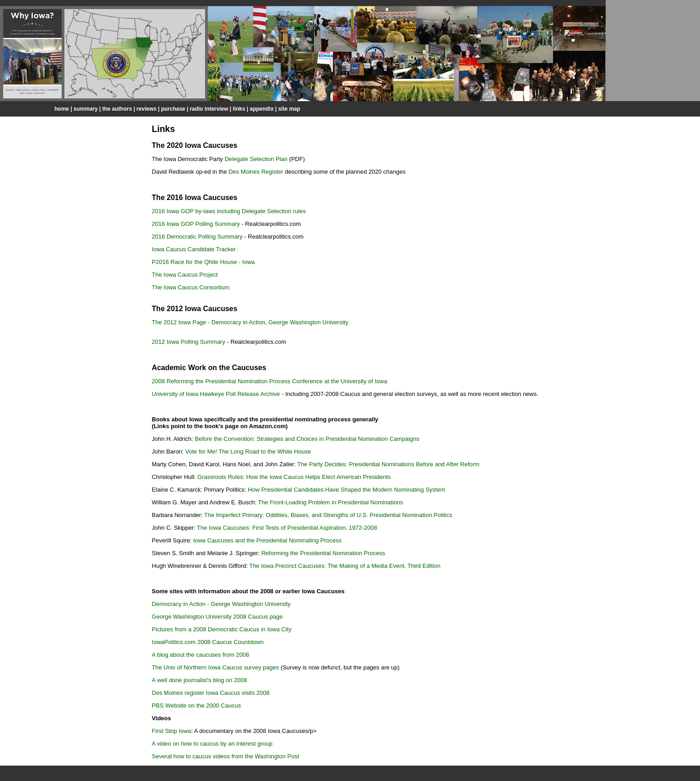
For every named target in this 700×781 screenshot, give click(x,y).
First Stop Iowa (172, 731)
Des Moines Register (256, 172)
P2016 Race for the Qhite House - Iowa (203, 262)
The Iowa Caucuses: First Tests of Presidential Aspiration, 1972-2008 (287, 528)
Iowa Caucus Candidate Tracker (194, 249)
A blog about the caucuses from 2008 (201, 655)
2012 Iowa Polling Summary (189, 342)
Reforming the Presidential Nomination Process (323, 553)
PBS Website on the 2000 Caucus (196, 705)
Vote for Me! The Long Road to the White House (248, 452)
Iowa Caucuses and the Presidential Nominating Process (267, 540)
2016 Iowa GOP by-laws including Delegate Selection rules (229, 211)
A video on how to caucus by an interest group (212, 744)
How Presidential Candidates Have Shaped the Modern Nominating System (346, 490)
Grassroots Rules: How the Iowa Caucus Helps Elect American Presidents (294, 477)
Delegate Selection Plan (256, 159)
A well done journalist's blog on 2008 (200, 680)
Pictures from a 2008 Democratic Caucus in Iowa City (222, 629)
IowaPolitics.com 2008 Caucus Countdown (208, 642)
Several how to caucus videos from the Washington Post (226, 756)
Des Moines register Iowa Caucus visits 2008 (211, 693)
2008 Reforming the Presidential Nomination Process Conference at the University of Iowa (270, 381)
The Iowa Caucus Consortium (191, 287)
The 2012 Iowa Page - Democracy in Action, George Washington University (250, 322)
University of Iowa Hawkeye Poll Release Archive (216, 394)
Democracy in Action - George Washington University (221, 604)
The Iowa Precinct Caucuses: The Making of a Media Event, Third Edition (345, 566)
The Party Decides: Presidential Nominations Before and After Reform (388, 464)
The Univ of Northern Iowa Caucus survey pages (215, 667)
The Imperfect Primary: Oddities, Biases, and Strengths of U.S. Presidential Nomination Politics (328, 515)
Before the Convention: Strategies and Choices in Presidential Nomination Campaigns (307, 439)
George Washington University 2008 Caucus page (218, 617)
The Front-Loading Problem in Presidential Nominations (330, 502)
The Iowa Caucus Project (185, 275)
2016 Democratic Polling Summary (197, 237)
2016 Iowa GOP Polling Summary (196, 224)
